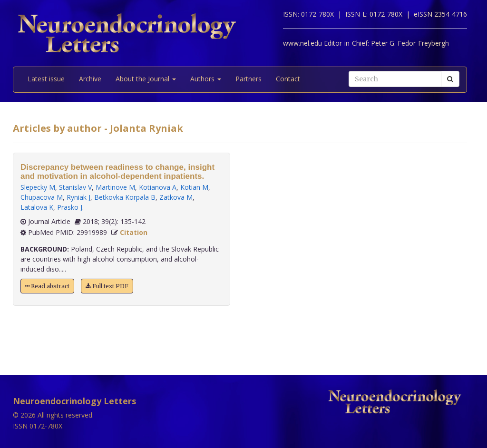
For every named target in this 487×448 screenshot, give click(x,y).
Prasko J (70, 207)
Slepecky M (38, 187)
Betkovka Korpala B (125, 197)
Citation (134, 232)
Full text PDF (107, 286)
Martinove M (115, 187)
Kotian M (194, 187)
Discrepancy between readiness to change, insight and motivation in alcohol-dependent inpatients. (117, 172)
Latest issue (46, 79)
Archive (90, 79)
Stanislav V (75, 187)
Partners (248, 79)
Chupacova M (42, 197)
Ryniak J (78, 197)
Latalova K (37, 207)
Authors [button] (206, 79)
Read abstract (47, 286)
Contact (288, 79)
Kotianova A (158, 187)
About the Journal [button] (146, 79)
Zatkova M (176, 197)
